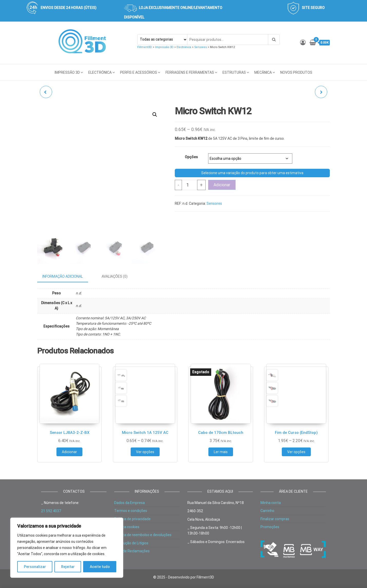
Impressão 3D (67, 72)
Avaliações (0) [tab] (115, 276)
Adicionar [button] (69, 452)
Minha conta (271, 503)
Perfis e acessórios (139, 72)
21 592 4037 (51, 511)
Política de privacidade (132, 519)
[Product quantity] (190, 185)
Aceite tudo (100, 567)
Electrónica (100, 72)
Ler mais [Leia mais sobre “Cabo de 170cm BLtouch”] (221, 452)
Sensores (214, 203)
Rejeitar (68, 567)
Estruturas (234, 72)
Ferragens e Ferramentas (190, 72)
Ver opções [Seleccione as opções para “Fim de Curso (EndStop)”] (296, 452)
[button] (155, 115)
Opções (191, 157)
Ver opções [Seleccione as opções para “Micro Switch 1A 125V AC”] (145, 452)
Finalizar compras (275, 519)
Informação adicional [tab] (63, 276)
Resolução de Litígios (131, 543)
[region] (67, 548)
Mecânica (263, 72)
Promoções (270, 527)
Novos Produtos (296, 72)
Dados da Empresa (129, 503)
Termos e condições (131, 511)
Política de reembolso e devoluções (143, 535)
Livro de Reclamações (132, 551)
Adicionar (222, 185)
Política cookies (127, 527)
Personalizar (35, 567)
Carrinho (267, 511)
